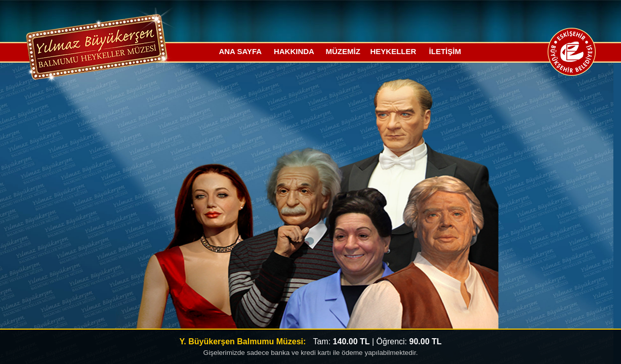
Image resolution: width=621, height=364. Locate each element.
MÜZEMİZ (343, 51)
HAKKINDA (294, 51)
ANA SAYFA (240, 51)
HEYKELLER (394, 51)
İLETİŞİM (445, 51)
